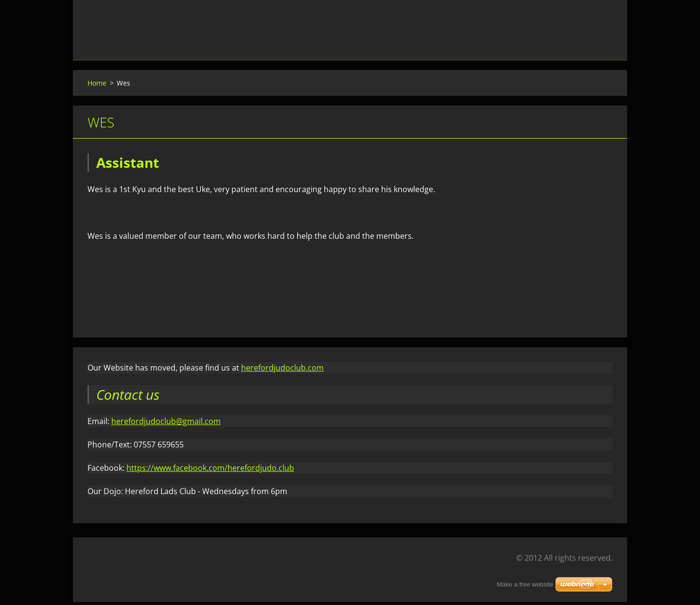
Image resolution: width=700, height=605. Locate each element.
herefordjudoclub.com (282, 371)
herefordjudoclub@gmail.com (166, 424)
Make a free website (525, 584)
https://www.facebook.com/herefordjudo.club (210, 471)
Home (97, 85)
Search (602, 28)
